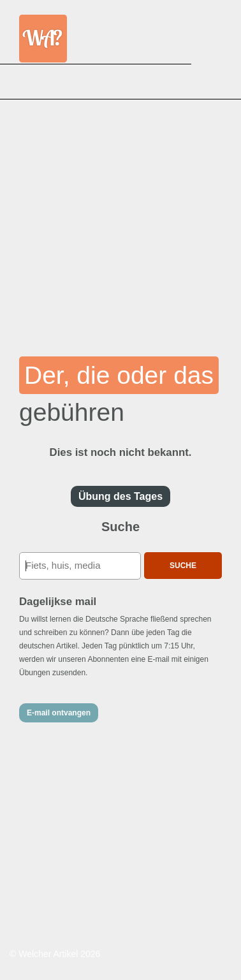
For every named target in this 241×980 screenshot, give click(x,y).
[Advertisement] (120, 219)
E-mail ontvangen (59, 713)
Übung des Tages (120, 496)
